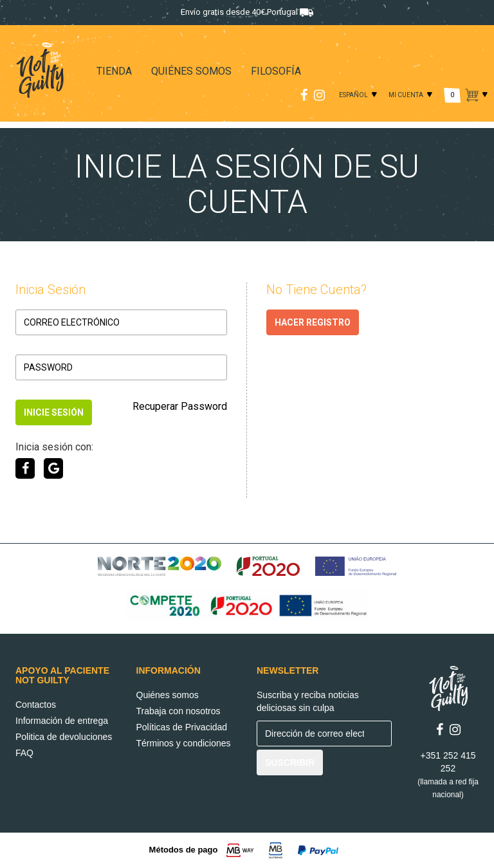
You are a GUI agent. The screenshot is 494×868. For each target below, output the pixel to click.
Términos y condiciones (184, 743)
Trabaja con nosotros (178, 711)
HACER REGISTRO (313, 322)
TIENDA (114, 71)
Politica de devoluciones (64, 737)
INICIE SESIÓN (54, 412)
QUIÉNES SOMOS (191, 71)
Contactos (36, 705)
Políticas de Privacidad (182, 727)
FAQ (24, 753)
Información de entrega (62, 721)
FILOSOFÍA (276, 71)
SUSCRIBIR (290, 762)
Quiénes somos (168, 695)
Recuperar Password (180, 406)
